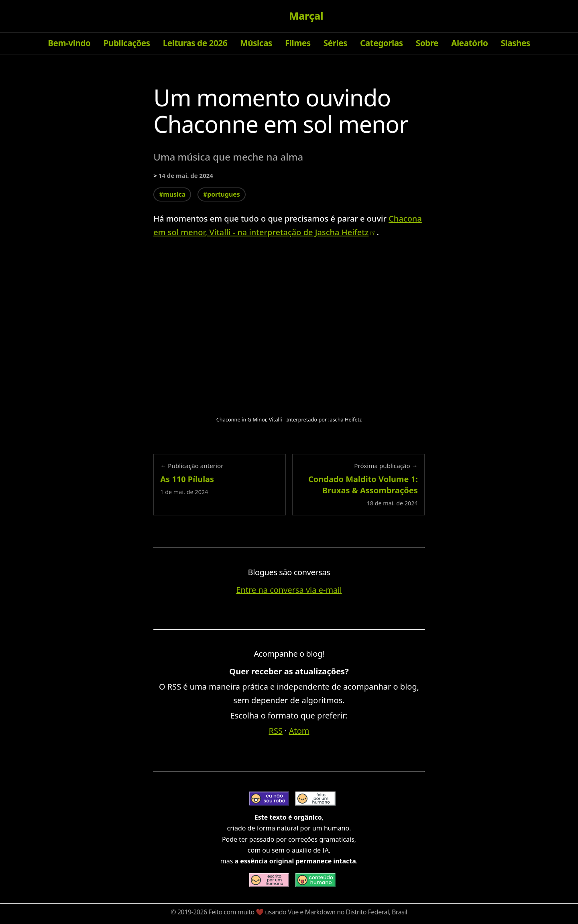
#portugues (221, 194)
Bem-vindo (69, 43)
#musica (172, 194)
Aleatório (469, 43)
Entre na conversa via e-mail (289, 590)
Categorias (382, 43)
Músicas (256, 43)
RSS (276, 731)
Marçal (306, 16)
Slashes (515, 43)
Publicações (127, 43)
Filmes (298, 43)
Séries (335, 43)
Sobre (427, 43)
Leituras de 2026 (195, 43)
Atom (299, 731)
